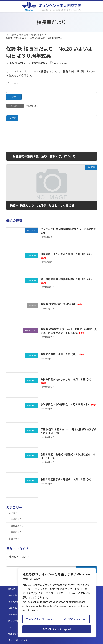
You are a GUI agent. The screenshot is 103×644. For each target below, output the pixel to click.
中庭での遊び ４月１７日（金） (62, 354)
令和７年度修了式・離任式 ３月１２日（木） (67, 479)
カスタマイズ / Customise (40, 619)
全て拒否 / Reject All (75, 619)
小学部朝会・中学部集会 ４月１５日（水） (68, 404)
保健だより (16, 532)
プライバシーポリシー (19, 640)
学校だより (16, 519)
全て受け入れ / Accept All (57, 629)
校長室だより (32, 106)
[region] (57, 603)
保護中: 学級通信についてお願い (61, 304)
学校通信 (13, 513)
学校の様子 (14, 539)
